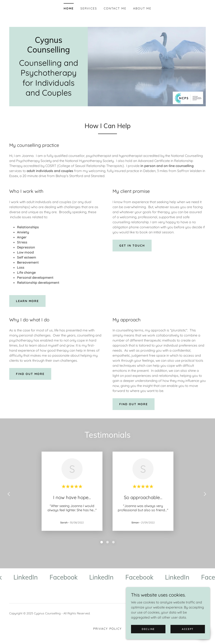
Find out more (30, 374)
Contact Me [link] (115, 8)
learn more (27, 301)
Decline (148, 629)
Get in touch (132, 246)
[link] (49, 51)
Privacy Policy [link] (107, 629)
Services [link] (89, 8)
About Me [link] (142, 8)
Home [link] (69, 8)
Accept (188, 629)
